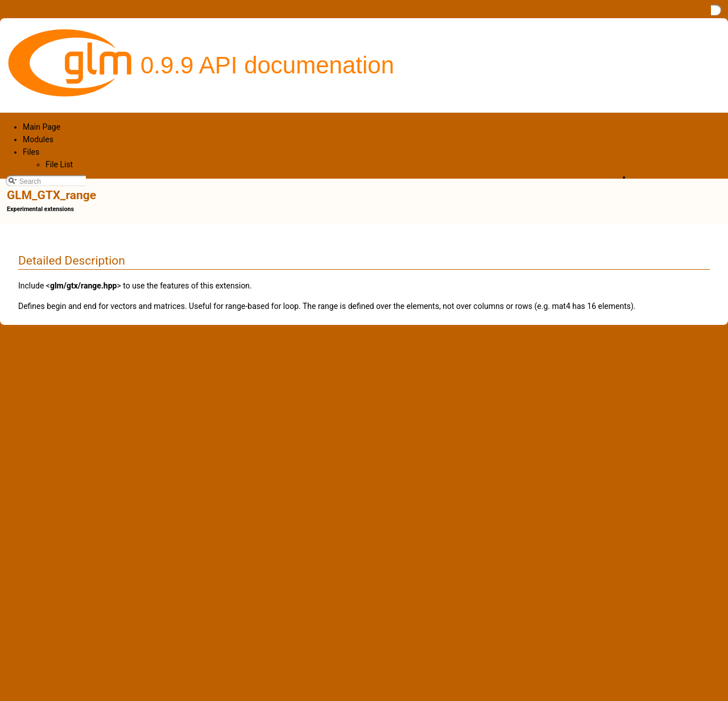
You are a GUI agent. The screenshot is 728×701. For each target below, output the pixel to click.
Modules (38, 139)
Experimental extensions (40, 209)
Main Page (42, 127)
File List (59, 164)
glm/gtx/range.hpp (84, 286)
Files (31, 152)
